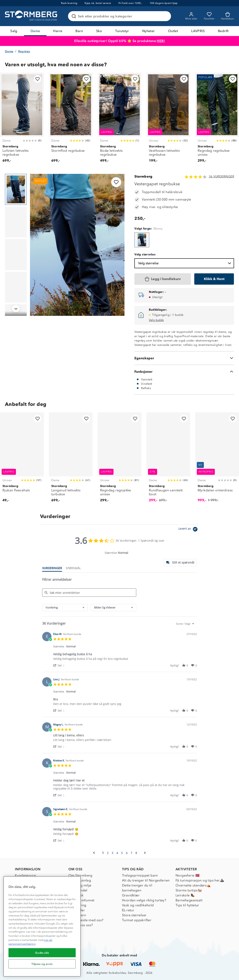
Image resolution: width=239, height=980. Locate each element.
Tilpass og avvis (42, 964)
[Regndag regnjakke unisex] (119, 460)
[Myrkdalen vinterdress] (217, 460)
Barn (79, 31)
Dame (35, 31)
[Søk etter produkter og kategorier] (120, 16)
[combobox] (65, 608)
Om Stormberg (80, 875)
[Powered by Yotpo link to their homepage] (189, 530)
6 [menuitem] (127, 853)
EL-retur (128, 910)
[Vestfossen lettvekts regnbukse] (168, 120)
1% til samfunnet (81, 900)
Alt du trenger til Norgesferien (146, 880)
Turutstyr (122, 31)
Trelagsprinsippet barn (140, 875)
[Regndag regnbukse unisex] (217, 120)
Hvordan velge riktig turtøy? (144, 900)
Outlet (173, 31)
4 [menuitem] (117, 853)
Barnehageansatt (189, 900)
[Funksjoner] (184, 372)
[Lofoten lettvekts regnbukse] (22, 120)
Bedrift (223, 31)
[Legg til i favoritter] (38, 79)
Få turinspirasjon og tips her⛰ (200, 880)
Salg (14, 31)
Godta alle (42, 953)
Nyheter (149, 31)
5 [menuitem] (122, 853)
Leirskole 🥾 (185, 895)
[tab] (180, 563)
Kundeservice (26, 875)
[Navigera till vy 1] (16, 189)
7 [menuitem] (131, 853)
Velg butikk (156, 320)
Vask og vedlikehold (138, 905)
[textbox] (196, 625)
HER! (161, 41)
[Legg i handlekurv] (163, 279)
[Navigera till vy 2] (16, 222)
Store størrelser (134, 915)
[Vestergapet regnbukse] (142, 240)
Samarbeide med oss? (86, 920)
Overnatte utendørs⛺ (193, 885)
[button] (59, 665)
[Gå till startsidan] (32, 16)
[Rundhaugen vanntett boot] (168, 460)
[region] (42, 926)
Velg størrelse (185, 263)
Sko (99, 31)
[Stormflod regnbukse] (71, 120)
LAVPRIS (198, 31)
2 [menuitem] (108, 853)
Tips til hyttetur (187, 905)
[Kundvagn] (228, 16)
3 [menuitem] (112, 853)
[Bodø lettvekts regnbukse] (119, 120)
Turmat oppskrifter (137, 920)
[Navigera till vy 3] (16, 255)
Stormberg (143, 176)
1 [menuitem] (103, 853)
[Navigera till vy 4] (16, 287)
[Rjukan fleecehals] (22, 460)
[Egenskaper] (184, 358)
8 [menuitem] (136, 853)
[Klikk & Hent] (214, 279)
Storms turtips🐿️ (189, 890)
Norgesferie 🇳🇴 (188, 875)
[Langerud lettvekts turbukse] (71, 460)
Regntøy (24, 51)
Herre (58, 31)
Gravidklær (131, 895)
